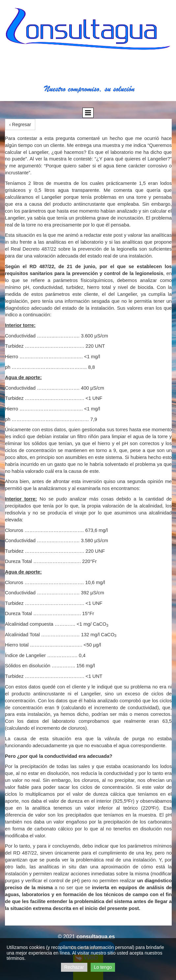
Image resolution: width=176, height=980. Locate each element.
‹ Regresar (20, 124)
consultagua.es (96, 937)
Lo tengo (103, 967)
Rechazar (74, 967)
